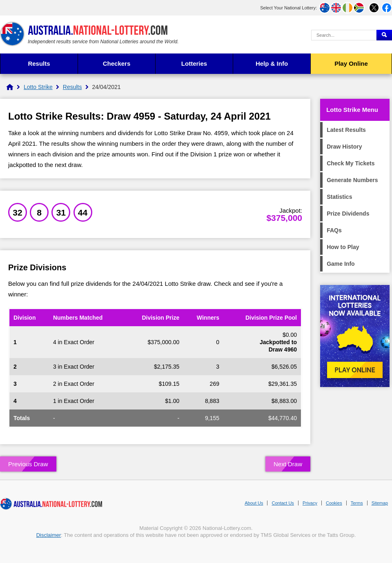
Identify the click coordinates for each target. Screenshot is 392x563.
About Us (254, 503)
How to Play (343, 247)
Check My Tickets (351, 163)
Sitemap (380, 503)
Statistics (339, 197)
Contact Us (283, 503)
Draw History (344, 147)
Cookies (334, 503)
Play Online (351, 63)
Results (39, 63)
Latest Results (346, 130)
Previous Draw (28, 464)
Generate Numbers (352, 180)
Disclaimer (49, 535)
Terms (357, 503)
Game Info (341, 264)
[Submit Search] (384, 35)
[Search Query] (344, 35)
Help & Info (272, 63)
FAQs (334, 230)
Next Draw (288, 464)
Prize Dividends (348, 214)
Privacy (310, 503)
